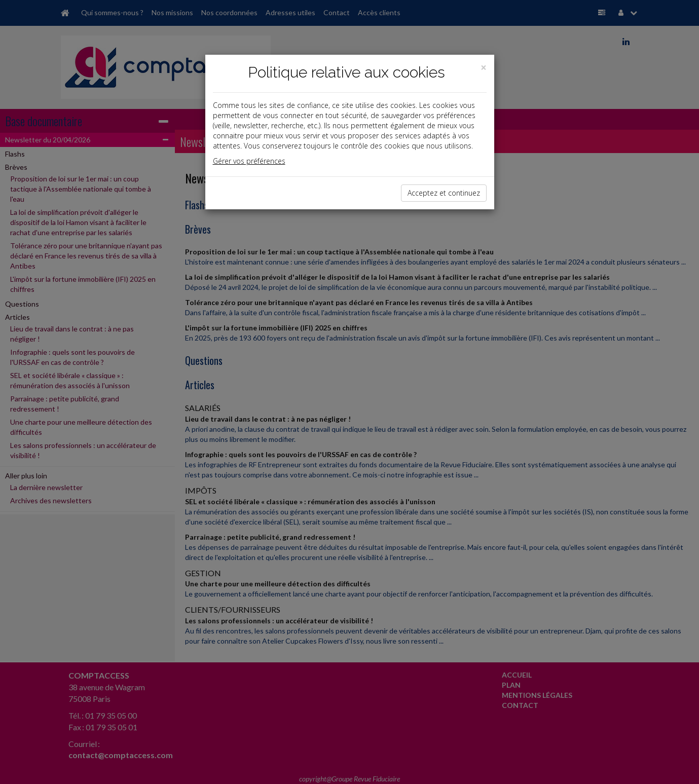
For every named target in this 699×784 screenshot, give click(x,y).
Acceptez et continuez (444, 193)
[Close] (484, 68)
